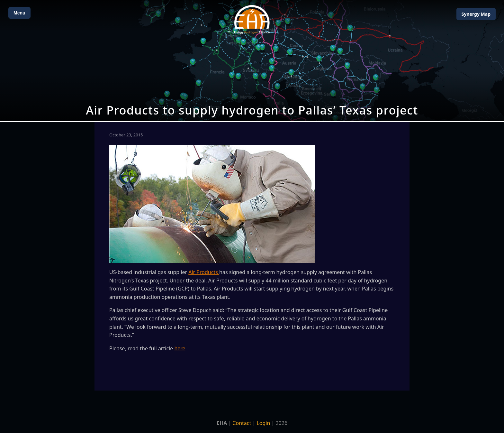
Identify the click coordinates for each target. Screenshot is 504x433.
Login (263, 423)
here (180, 348)
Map (476, 14)
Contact (242, 423)
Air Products (204, 272)
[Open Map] (252, 61)
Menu (19, 13)
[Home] (252, 19)
